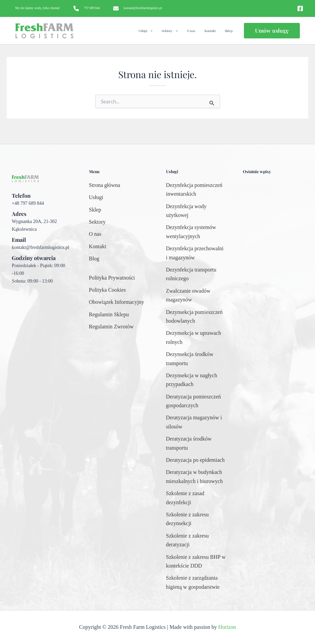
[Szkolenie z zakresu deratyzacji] (196, 540)
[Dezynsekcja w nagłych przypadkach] (196, 380)
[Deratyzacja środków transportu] (196, 443)
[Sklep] (95, 210)
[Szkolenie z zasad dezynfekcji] (196, 498)
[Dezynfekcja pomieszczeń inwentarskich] (196, 190)
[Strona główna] (105, 185)
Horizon (227, 627)
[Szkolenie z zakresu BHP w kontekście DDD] (196, 562)
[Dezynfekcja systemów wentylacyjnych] (196, 232)
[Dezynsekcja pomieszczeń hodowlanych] (196, 317)
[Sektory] (97, 222)
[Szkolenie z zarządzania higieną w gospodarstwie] (196, 583)
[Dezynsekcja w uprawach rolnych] (196, 338)
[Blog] (94, 259)
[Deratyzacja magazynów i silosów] (196, 422)
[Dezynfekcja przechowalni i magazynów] (196, 253)
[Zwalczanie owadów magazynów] (196, 296)
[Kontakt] (98, 247)
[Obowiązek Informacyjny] (117, 302)
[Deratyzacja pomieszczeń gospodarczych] (196, 401)
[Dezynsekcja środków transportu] (196, 359)
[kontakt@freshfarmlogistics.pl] (138, 8)
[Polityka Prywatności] (112, 278)
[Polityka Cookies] (107, 290)
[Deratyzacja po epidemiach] (195, 460)
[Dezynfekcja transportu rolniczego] (196, 274)
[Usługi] (96, 197)
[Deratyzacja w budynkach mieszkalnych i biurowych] (196, 477)
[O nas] (95, 234)
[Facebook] (300, 8)
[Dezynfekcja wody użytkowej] (196, 211)
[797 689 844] (87, 8)
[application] (163, 31)
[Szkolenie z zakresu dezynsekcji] (196, 519)
